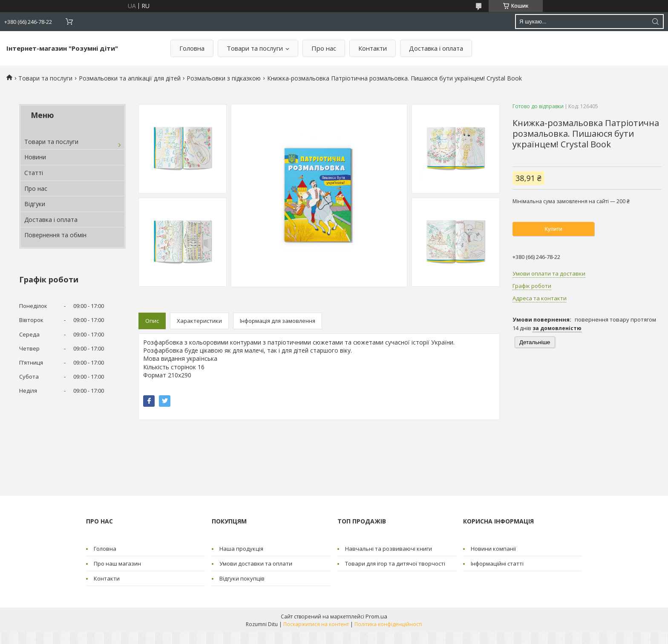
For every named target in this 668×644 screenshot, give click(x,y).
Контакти (373, 48)
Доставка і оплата (436, 48)
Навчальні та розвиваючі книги (389, 549)
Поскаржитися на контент (316, 624)
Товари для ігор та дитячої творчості (395, 563)
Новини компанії (493, 549)
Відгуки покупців (242, 578)
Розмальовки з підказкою (224, 78)
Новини (35, 157)
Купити (553, 229)
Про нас (324, 48)
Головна (192, 48)
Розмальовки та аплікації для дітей (130, 78)
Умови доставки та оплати (256, 563)
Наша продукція (241, 549)
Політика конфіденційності (388, 624)
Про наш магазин (117, 563)
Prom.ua (376, 616)
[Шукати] (655, 22)
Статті (34, 173)
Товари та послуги (255, 48)
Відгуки (35, 204)
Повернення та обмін (55, 235)
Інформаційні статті (497, 563)
